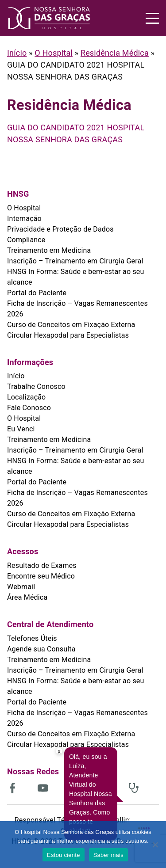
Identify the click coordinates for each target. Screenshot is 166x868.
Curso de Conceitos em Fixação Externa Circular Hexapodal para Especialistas (71, 330)
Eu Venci (21, 429)
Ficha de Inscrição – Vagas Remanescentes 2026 (77, 309)
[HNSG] (49, 18)
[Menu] (152, 18)
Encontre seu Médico (41, 576)
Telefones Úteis (32, 638)
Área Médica (27, 597)
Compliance (26, 240)
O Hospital (54, 53)
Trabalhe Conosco (36, 386)
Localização (26, 397)
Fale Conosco (29, 408)
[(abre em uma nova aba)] (22, 788)
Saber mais (108, 855)
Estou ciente (64, 855)
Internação (24, 219)
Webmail (21, 587)
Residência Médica (115, 53)
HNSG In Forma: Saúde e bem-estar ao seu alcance (75, 277)
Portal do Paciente (37, 293)
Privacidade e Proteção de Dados (60, 229)
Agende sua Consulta (41, 649)
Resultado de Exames (42, 565)
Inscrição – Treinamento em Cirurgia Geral (75, 261)
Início (17, 53)
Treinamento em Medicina (49, 250)
